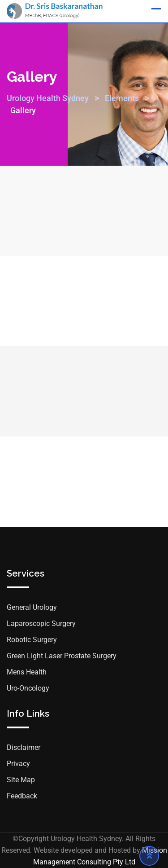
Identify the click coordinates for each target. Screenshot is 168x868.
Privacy (18, 764)
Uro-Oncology (28, 688)
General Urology (32, 607)
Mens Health (27, 672)
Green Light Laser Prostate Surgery (62, 656)
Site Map (21, 780)
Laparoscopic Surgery (41, 623)
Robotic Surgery (32, 640)
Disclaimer (24, 747)
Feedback (22, 796)
